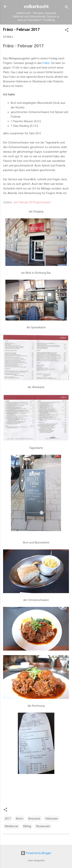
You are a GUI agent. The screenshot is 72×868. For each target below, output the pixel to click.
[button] (67, 31)
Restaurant (43, 826)
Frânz (46, 63)
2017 (8, 819)
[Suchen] (67, 8)
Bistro (20, 819)
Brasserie (34, 819)
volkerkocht (36, 7)
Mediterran (12, 826)
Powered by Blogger (36, 853)
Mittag (27, 826)
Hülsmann (52, 819)
